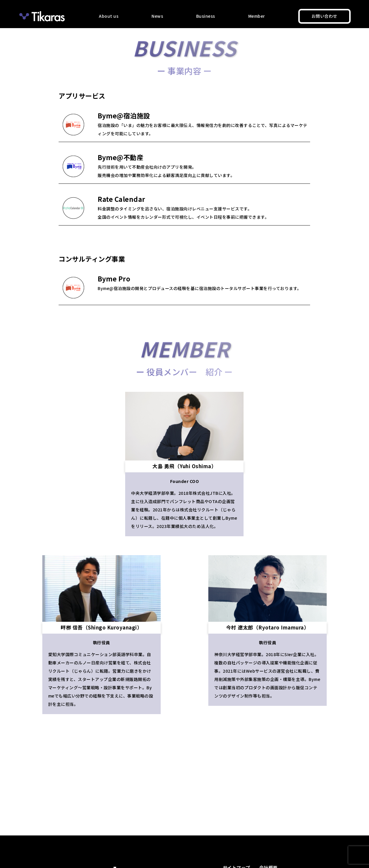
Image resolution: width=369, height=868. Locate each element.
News (157, 16)
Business (206, 16)
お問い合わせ (324, 16)
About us (109, 16)
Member (257, 16)
